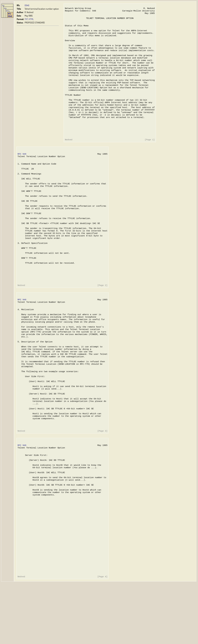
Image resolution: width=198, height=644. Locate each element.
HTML (31, 19)
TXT (26, 19)
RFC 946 (22, 170)
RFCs (8, 11)
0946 (27, 5)
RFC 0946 (10, 15)
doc (5, 8)
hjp (3, 5)
